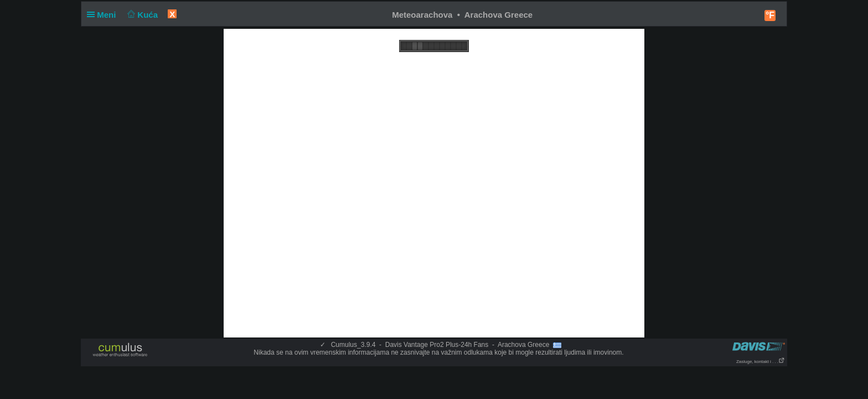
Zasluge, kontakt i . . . (761, 362)
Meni (104, 15)
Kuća (142, 15)
